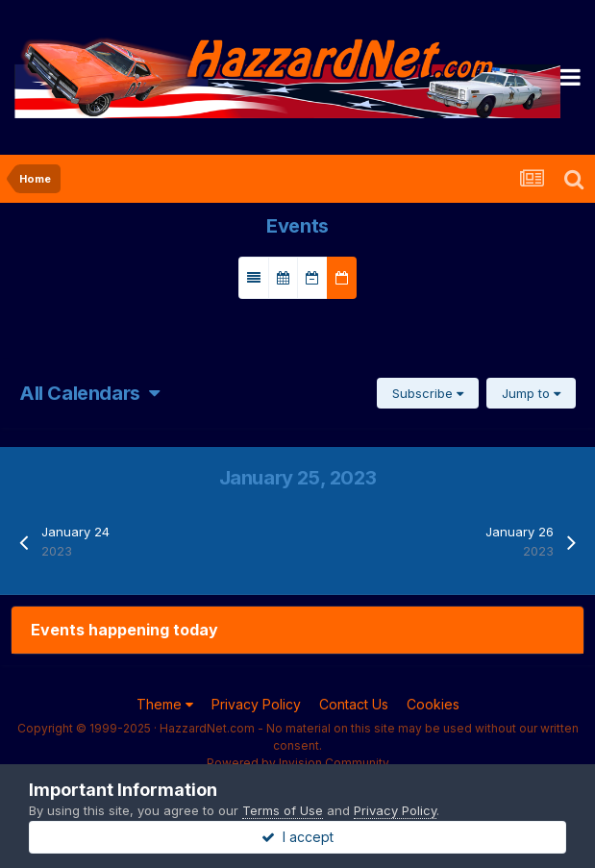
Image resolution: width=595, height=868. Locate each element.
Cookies (433, 704)
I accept (297, 837)
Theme (165, 704)
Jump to (531, 393)
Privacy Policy (256, 704)
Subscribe (428, 393)
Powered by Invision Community (298, 763)
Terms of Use (283, 810)
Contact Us (354, 704)
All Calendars (89, 393)
